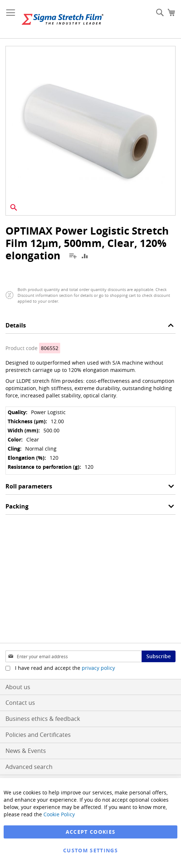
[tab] (90, 327)
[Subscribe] (159, 656)
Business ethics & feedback (43, 719)
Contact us (20, 703)
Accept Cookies (91, 832)
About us (18, 687)
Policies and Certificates (38, 735)
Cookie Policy (59, 814)
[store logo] (63, 19)
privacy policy (98, 668)
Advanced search (29, 767)
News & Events (26, 751)
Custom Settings (90, 850)
